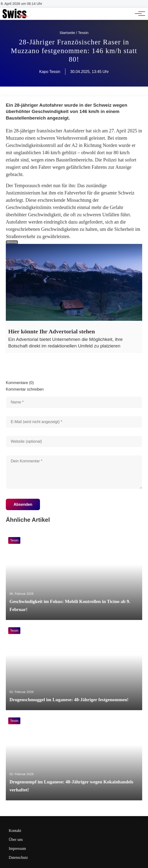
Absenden (23, 504)
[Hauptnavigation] (138, 14)
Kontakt (15, 831)
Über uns (16, 840)
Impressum (17, 848)
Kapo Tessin (50, 72)
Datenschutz (18, 857)
